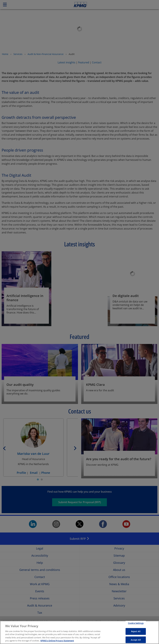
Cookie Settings (136, 623)
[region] (79, 632)
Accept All (136, 640)
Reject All (136, 631)
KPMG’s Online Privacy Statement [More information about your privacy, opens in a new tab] (57, 641)
